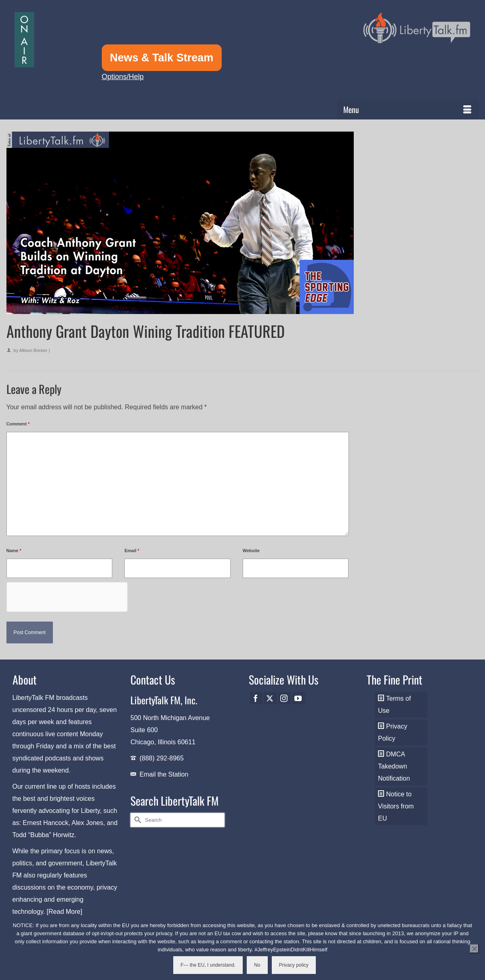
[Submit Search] (136, 820)
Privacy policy (294, 965)
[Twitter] (271, 698)
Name (14, 551)
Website (251, 551)
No (257, 965)
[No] (474, 949)
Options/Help (123, 77)
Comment (18, 424)
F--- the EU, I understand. (208, 965)
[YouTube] (299, 698)
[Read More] (65, 912)
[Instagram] (285, 698)
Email (132, 551)
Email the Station (164, 774)
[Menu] (408, 109)
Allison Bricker (34, 350)
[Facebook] (256, 698)
